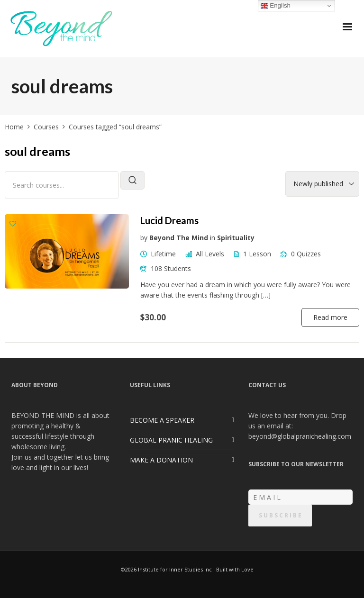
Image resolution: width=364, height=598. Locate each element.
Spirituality (236, 238)
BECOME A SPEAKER (162, 420)
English (276, 6)
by (144, 238)
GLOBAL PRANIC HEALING (171, 440)
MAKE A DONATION (161, 460)
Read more (330, 317)
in (213, 238)
